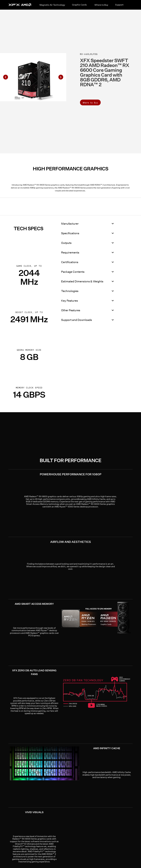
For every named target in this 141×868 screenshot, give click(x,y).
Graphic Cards (79, 5)
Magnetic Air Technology (52, 5)
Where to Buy (101, 5)
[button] (6, 77)
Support (119, 5)
